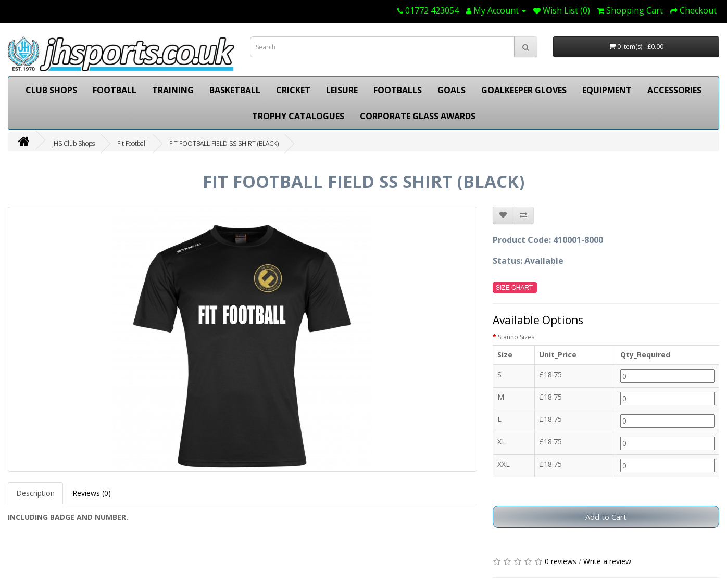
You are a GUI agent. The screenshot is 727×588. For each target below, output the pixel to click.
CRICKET (293, 90)
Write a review (607, 561)
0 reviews (561, 561)
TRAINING (173, 90)
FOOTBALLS (398, 90)
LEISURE (342, 90)
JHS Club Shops (73, 143)
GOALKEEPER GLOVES (524, 90)
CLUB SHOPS (51, 90)
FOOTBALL (115, 90)
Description (35, 493)
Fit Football (132, 143)
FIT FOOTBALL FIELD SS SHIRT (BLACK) (224, 143)
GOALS (452, 90)
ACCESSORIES (674, 90)
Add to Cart (606, 517)
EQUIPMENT (607, 90)
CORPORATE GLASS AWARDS (418, 116)
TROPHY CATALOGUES (298, 116)
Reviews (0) (92, 493)
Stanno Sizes (516, 337)
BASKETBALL (235, 90)
